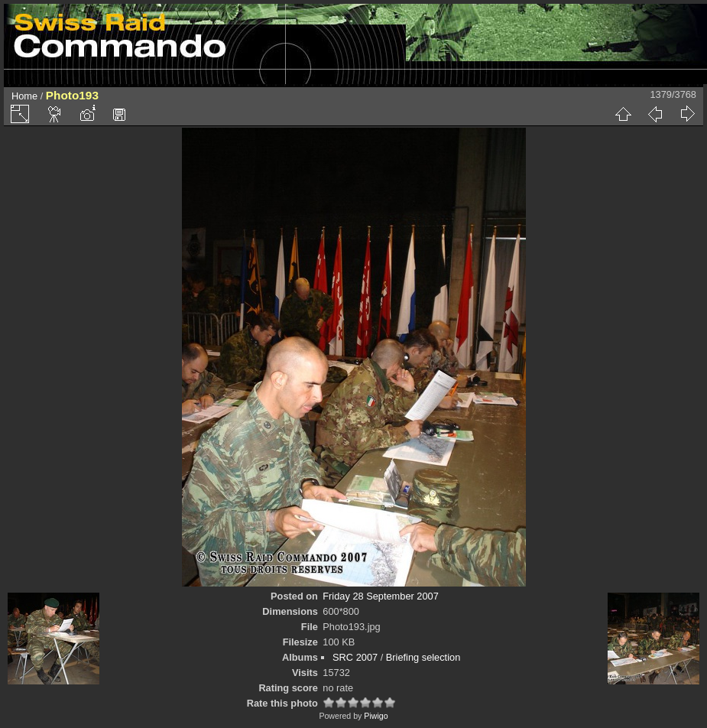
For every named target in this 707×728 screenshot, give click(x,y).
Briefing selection (423, 657)
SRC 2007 (355, 657)
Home (24, 96)
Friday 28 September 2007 (381, 596)
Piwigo (376, 716)
